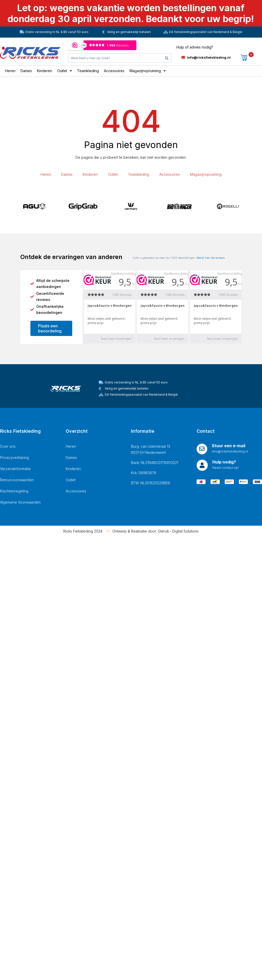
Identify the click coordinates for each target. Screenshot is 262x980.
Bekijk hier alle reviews (211, 258)
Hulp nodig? (224, 462)
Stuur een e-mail (229, 446)
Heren (46, 174)
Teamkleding (139, 174)
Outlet (113, 174)
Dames (67, 174)
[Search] (167, 58)
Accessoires (170, 174)
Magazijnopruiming (206, 174)
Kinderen (90, 174)
